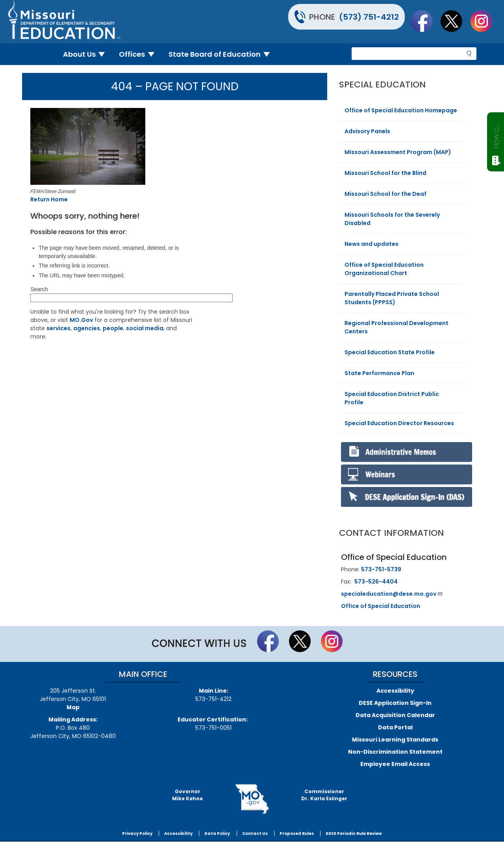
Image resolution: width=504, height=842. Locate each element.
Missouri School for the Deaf (385, 194)
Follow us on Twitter (455, 21)
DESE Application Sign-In (395, 703)
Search (39, 289)
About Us (87, 54)
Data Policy (217, 834)
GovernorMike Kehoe (187, 795)
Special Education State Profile (390, 352)
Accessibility (395, 691)
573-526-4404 (376, 582)
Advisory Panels (367, 131)
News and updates (372, 244)
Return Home (49, 199)
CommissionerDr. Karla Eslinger (324, 795)
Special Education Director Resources (399, 423)
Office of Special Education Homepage (401, 110)
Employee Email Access (395, 764)
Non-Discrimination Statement (395, 752)
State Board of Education (222, 54)
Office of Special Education (381, 606)
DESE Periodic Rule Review (354, 834)
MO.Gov (81, 320)
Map (73, 707)
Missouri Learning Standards (395, 740)
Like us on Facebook (425, 21)
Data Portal (395, 727)
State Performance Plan (379, 373)
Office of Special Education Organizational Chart (384, 269)
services (58, 328)
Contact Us (255, 834)
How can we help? (496, 135)
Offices (140, 54)
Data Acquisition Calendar (395, 715)
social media (145, 328)
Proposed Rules (297, 834)
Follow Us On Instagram (485, 21)
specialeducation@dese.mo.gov (392, 594)
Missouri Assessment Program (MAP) (398, 152)
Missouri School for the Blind (385, 173)
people (113, 328)
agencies (87, 328)
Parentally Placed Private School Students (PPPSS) (392, 298)
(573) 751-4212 (369, 17)
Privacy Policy (137, 834)
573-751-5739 (381, 569)
